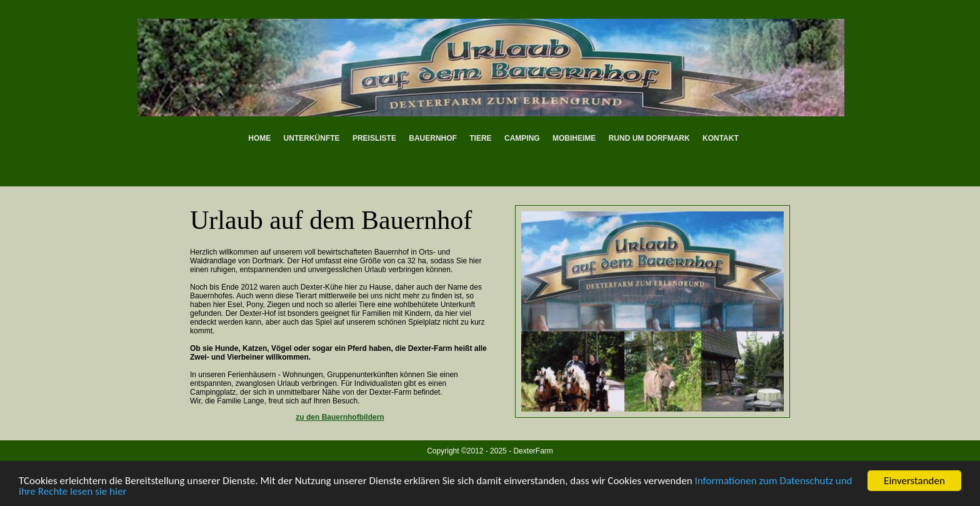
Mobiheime (574, 138)
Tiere (480, 138)
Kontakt (721, 138)
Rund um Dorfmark (649, 138)
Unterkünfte (312, 138)
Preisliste (374, 138)
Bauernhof (433, 138)
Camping (522, 138)
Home (259, 138)
